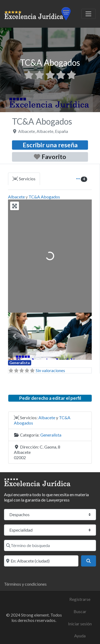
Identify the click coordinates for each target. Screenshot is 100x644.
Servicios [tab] (24, 179)
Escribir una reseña (50, 145)
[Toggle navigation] (89, 14)
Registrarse (80, 599)
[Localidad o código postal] (41, 561)
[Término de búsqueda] (50, 545)
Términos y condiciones (25, 584)
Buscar (80, 611)
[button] (14, 336)
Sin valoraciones (50, 370)
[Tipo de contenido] (50, 515)
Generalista (19, 363)
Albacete (16, 197)
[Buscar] (89, 561)
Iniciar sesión (80, 624)
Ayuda (80, 636)
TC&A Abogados (44, 197)
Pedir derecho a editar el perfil (50, 398)
